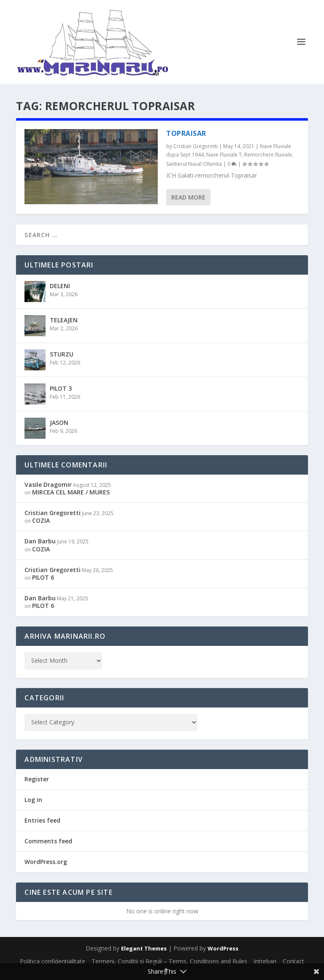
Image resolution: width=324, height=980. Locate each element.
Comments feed (48, 841)
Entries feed (42, 820)
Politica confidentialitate (53, 961)
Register (37, 779)
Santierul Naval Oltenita (194, 164)
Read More (188, 197)
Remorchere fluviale (268, 155)
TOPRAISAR (186, 133)
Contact (293, 961)
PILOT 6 (43, 577)
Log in (33, 800)
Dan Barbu (40, 541)
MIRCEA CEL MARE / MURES (71, 492)
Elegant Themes (144, 948)
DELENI (60, 286)
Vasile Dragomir (48, 485)
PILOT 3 (61, 388)
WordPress (223, 948)
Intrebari (265, 961)
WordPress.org (46, 862)
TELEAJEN (64, 320)
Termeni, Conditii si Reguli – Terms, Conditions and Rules (169, 961)
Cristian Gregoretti (196, 146)
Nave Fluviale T (224, 155)
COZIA (41, 520)
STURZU (62, 354)
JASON (59, 423)
